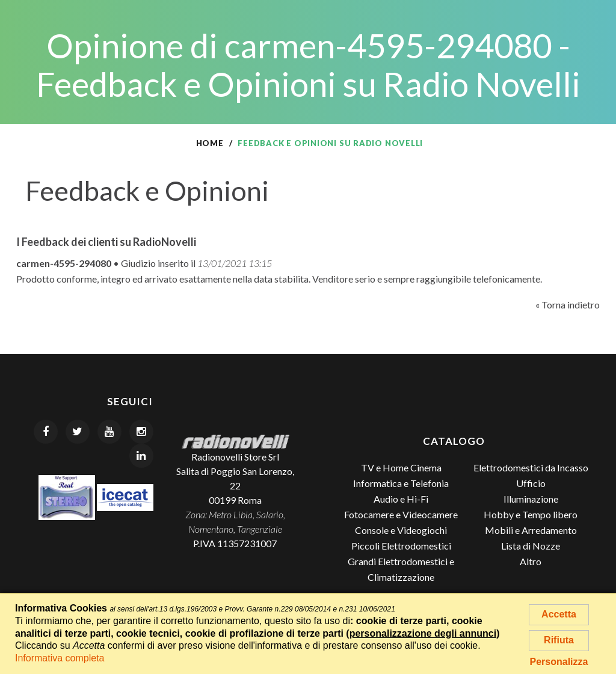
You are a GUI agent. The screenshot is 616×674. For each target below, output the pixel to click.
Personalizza (559, 662)
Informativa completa (60, 658)
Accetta (559, 614)
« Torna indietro (568, 305)
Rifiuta (559, 640)
